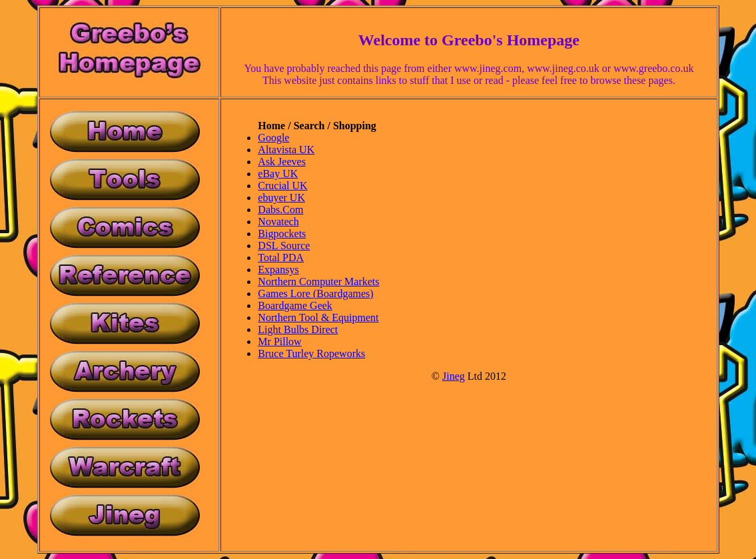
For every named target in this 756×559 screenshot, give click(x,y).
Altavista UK (286, 150)
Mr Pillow (279, 341)
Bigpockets (282, 234)
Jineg (454, 376)
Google (273, 138)
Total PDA (281, 258)
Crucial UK (282, 186)
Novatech (278, 222)
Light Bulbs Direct (298, 329)
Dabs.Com (280, 210)
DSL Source (284, 246)
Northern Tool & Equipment (318, 317)
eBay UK (278, 174)
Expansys (278, 270)
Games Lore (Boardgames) (315, 293)
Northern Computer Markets (318, 281)
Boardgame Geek (295, 305)
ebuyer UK (281, 198)
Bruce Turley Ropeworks (311, 353)
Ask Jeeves (282, 162)
